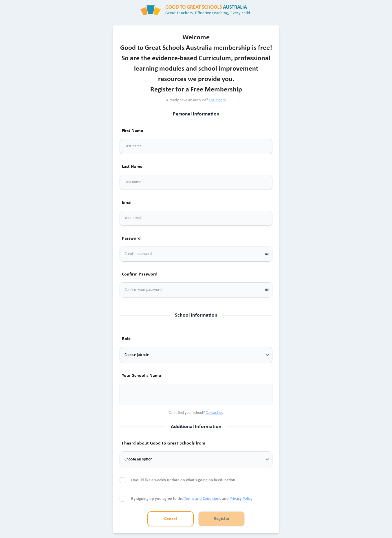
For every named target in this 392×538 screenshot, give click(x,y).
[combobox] (131, 394)
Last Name (132, 167)
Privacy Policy (241, 499)
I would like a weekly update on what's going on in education (184, 480)
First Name (132, 131)
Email (127, 203)
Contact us (214, 413)
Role (126, 339)
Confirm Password (140, 274)
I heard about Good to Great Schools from (164, 443)
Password (131, 238)
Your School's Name (141, 376)
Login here (217, 100)
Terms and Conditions (203, 499)
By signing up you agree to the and (192, 499)
